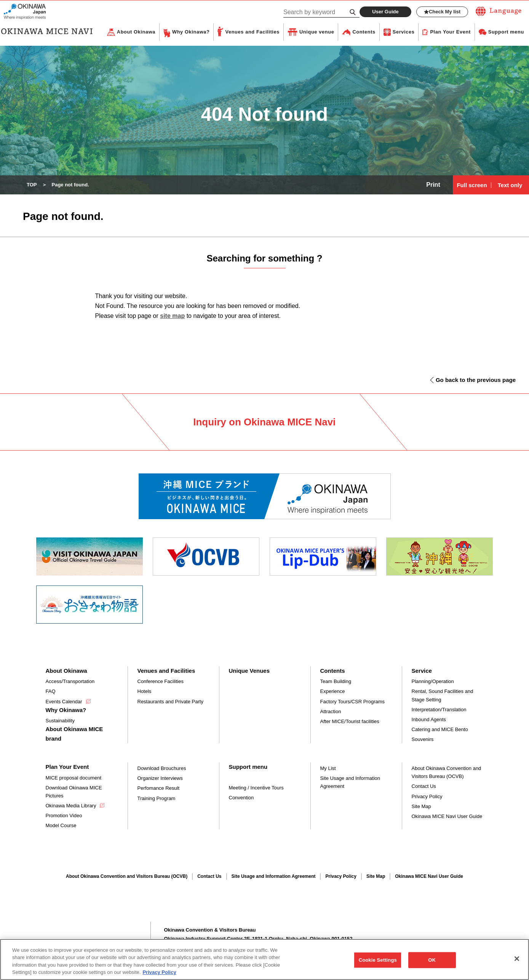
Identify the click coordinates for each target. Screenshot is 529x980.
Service (422, 671)
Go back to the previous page (476, 380)
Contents (364, 32)
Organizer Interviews (160, 779)
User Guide (385, 12)
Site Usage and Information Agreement (350, 783)
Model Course (61, 826)
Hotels (145, 692)
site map (172, 316)
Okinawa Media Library (71, 806)
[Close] (517, 962)
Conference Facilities (161, 682)
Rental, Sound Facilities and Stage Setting (443, 696)
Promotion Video (64, 816)
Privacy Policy (427, 797)
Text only (510, 185)
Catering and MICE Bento (440, 730)
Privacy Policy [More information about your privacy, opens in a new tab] (159, 976)
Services (404, 32)
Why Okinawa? (191, 32)
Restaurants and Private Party (170, 702)
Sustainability (60, 721)
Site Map (421, 807)
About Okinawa (136, 32)
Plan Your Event (450, 32)
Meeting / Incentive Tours (256, 788)
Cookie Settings (378, 964)
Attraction (331, 712)
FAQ (51, 692)
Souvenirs (423, 740)
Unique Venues (249, 671)
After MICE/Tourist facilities (350, 722)
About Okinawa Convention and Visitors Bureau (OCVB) (447, 773)
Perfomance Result (159, 788)
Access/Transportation (70, 682)
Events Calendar (64, 702)
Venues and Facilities (252, 32)
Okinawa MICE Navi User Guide (447, 817)
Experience (333, 692)
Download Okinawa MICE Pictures (74, 792)
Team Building (336, 682)
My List (328, 769)
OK (432, 964)
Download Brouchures (162, 769)
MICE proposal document (74, 778)
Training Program (157, 799)
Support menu (506, 32)
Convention (241, 798)
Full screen (472, 185)
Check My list (442, 12)
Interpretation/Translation (439, 710)
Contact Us (424, 787)
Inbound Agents (429, 720)
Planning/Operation (433, 682)
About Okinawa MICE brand (74, 734)
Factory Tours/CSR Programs (353, 702)
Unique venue (317, 32)
